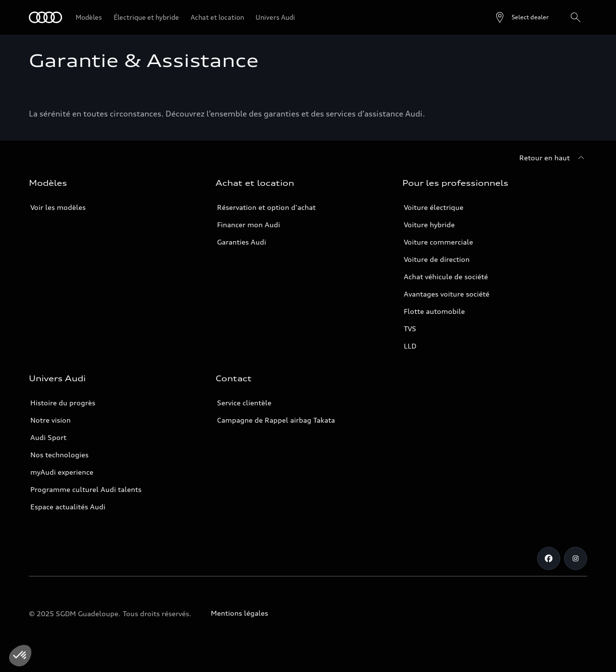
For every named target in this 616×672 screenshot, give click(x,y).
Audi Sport (48, 437)
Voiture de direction (437, 259)
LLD (410, 346)
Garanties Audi (242, 242)
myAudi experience (62, 472)
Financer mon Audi (249, 225)
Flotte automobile (434, 311)
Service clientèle (244, 403)
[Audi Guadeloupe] (45, 17)
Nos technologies (59, 455)
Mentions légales (239, 613)
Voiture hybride (429, 225)
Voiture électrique (434, 207)
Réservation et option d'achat (266, 207)
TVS (410, 329)
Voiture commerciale (438, 242)
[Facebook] (549, 558)
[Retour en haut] (553, 158)
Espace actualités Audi (68, 507)
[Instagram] (576, 558)
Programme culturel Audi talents (86, 489)
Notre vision (51, 420)
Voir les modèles (58, 207)
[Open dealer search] (521, 17)
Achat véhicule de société (446, 277)
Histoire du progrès (63, 403)
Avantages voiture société (447, 294)
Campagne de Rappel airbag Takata (276, 420)
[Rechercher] (576, 17)
